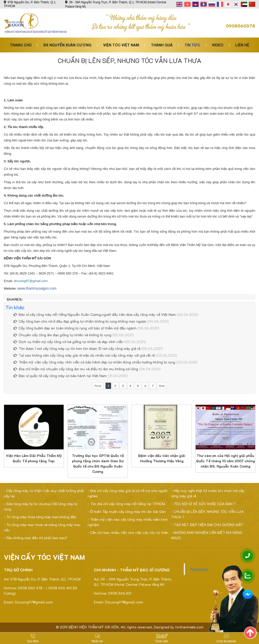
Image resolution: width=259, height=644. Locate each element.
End (162, 386)
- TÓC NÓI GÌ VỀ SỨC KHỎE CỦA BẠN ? (203, 504)
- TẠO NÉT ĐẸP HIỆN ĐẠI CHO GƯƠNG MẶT (207, 525)
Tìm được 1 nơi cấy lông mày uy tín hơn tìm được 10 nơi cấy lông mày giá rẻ (77, 348)
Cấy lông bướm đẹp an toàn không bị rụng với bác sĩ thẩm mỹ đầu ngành (75, 328)
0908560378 (241, 26)
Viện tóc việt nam (121, 45)
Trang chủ (21, 45)
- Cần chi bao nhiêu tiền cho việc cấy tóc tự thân (128, 532)
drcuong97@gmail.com (31, 281)
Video (218, 45)
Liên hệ (242, 45)
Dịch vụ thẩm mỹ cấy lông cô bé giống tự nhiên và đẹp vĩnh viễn (68, 342)
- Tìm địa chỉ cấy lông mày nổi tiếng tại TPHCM (126, 504)
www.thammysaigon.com (37, 288)
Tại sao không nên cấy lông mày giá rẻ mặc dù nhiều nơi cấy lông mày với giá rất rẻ (84, 355)
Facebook (199, 569)
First (98, 386)
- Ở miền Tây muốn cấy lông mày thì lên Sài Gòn (127, 512)
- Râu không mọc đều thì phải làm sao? (35, 538)
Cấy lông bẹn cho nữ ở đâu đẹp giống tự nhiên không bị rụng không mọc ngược (80, 321)
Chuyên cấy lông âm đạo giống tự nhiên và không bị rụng (62, 335)
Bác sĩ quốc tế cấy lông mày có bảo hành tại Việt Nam (60, 376)
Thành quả (162, 45)
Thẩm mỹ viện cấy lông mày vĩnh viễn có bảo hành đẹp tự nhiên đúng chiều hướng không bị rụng (94, 362)
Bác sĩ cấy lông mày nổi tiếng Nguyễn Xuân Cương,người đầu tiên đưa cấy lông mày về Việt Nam (95, 314)
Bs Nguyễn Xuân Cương (67, 45)
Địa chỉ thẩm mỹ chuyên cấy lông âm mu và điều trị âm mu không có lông (76, 369)
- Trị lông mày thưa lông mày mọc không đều (40, 517)
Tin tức (192, 45)
